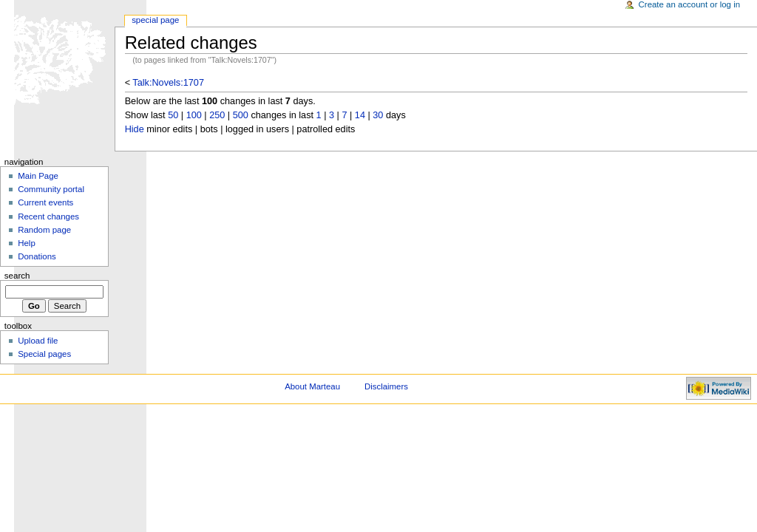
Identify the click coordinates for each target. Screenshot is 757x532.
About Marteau (312, 386)
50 (173, 115)
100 (194, 115)
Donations (37, 256)
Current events (45, 202)
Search (17, 276)
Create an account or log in (690, 4)
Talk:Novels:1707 (168, 83)
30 (378, 115)
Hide (135, 129)
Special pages (44, 354)
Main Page (38, 176)
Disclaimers (386, 386)
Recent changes (48, 216)
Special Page (155, 20)
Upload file (38, 341)
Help (27, 243)
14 (360, 115)
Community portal (51, 189)
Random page (44, 230)
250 (217, 115)
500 (241, 115)
